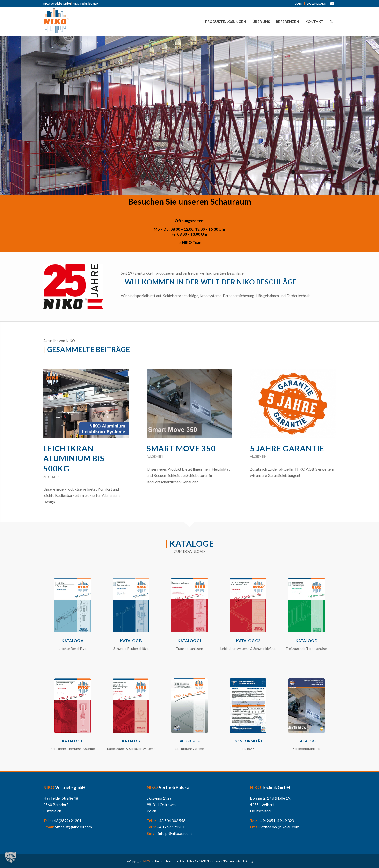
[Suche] (331, 22)
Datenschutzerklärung (238, 861)
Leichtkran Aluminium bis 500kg (74, 458)
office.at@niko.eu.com (73, 827)
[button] (11, 857)
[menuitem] (299, 4)
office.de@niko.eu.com (280, 827)
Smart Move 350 (181, 448)
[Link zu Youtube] (332, 4)
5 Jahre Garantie (287, 448)
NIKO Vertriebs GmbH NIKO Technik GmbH (71, 4)
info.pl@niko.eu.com (175, 833)
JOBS (299, 4)
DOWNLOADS (316, 4)
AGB (203, 861)
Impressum (215, 861)
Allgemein (51, 477)
